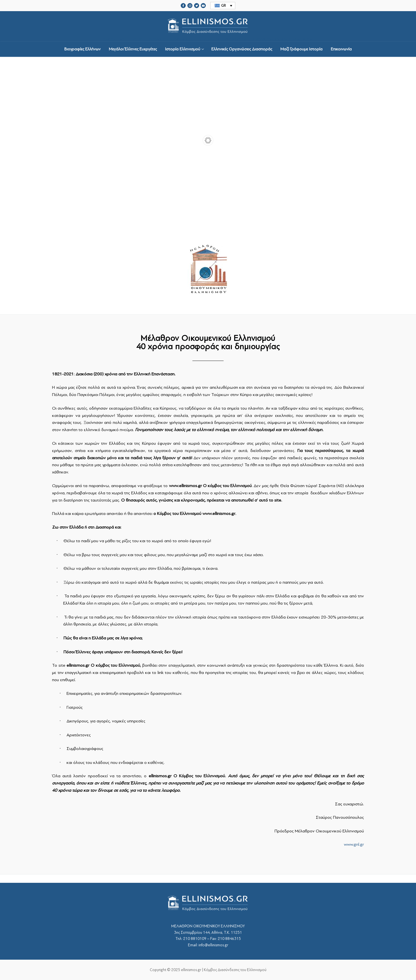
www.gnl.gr (354, 844)
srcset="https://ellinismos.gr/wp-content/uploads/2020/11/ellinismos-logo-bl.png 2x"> (208, 26)
